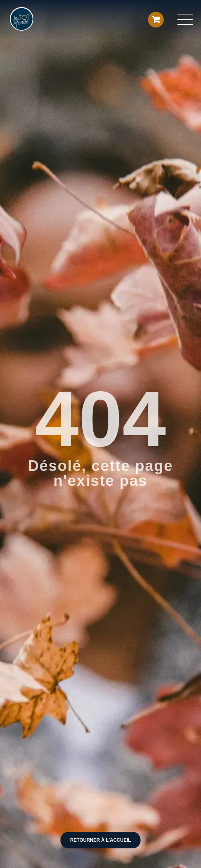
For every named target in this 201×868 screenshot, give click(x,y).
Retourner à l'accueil (101, 840)
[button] (185, 20)
